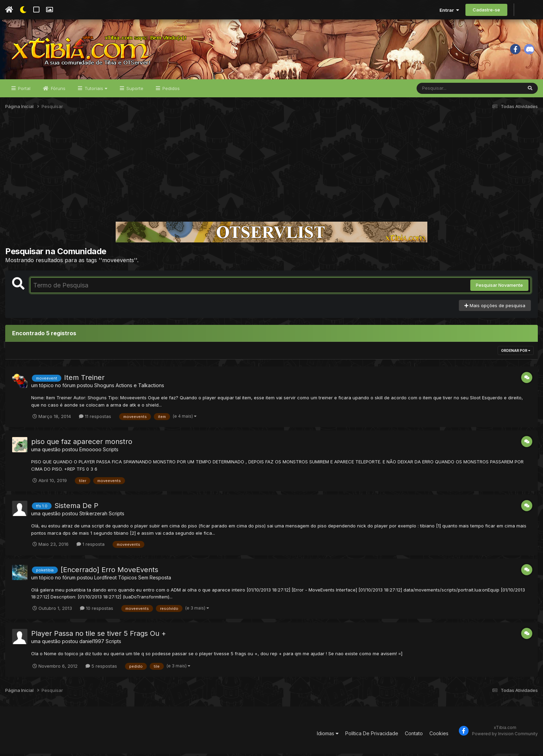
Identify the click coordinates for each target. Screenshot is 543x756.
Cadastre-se (486, 10)
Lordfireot (105, 580)
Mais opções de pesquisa (495, 308)
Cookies (439, 736)
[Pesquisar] (443, 91)
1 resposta (91, 546)
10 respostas (97, 611)
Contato (414, 736)
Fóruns (57, 91)
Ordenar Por (516, 353)
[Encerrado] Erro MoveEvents (109, 572)
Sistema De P (76, 508)
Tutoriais (95, 91)
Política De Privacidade (372, 736)
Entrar (449, 10)
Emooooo (90, 452)
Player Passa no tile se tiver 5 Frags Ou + (99, 636)
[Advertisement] (271, 171)
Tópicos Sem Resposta (145, 580)
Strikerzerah (93, 516)
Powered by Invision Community (505, 736)
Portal (24, 91)
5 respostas (101, 668)
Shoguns (104, 388)
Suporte (134, 91)
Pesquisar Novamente (499, 288)
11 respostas (95, 419)
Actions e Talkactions (140, 388)
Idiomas (328, 736)
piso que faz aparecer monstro (82, 444)
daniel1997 (92, 644)
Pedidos (170, 91)
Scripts (111, 452)
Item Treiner (84, 380)
